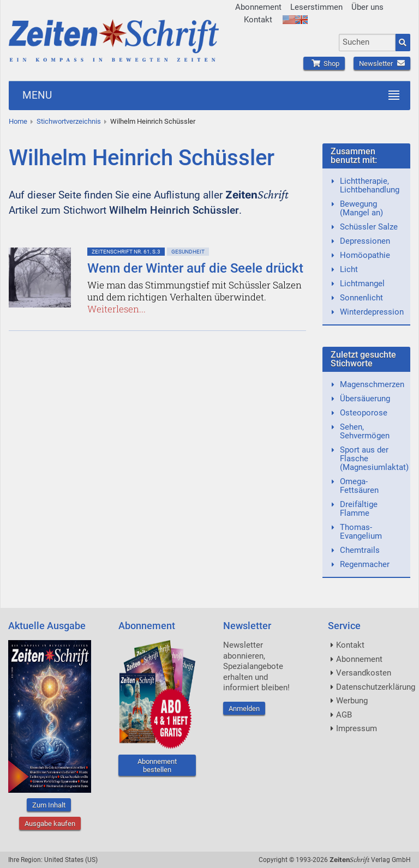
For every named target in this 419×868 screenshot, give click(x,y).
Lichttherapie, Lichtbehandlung (370, 185)
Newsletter (382, 64)
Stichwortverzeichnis (69, 121)
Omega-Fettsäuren (359, 486)
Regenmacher (365, 564)
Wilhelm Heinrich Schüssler (153, 121)
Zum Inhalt (49, 805)
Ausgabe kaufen (50, 824)
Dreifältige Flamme (359, 509)
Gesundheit (188, 252)
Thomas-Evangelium (361, 532)
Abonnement (258, 7)
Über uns (367, 7)
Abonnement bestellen (157, 765)
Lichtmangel (362, 284)
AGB (344, 715)
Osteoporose (364, 413)
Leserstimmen (316, 7)
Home (18, 121)
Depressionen (365, 241)
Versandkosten (364, 673)
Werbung (352, 701)
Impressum (357, 728)
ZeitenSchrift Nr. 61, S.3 (126, 252)
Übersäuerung (365, 399)
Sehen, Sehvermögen (365, 431)
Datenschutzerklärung (376, 687)
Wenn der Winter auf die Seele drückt (195, 268)
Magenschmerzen (372, 384)
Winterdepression (372, 312)
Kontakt (258, 20)
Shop (324, 64)
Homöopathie (365, 255)
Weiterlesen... (116, 309)
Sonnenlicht (361, 298)
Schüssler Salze (369, 227)
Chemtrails (360, 550)
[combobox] (367, 43)
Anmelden (244, 709)
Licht (349, 269)
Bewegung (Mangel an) (361, 208)
